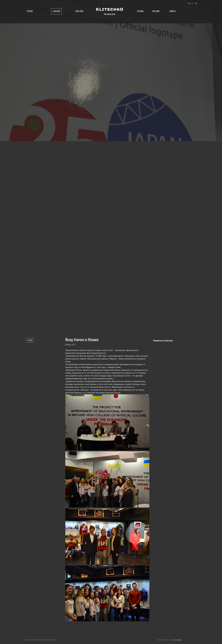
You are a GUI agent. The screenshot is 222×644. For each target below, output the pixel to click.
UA (196, 3)
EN (189, 3)
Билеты (173, 11)
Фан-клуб (79, 11)
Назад (30, 340)
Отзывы (140, 11)
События (56, 11)
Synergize (177, 640)
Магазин (156, 11)
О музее (30, 11)
